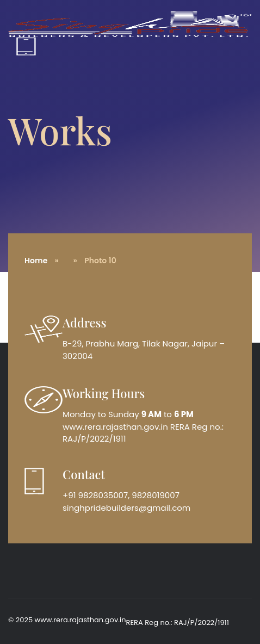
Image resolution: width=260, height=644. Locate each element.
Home (36, 261)
